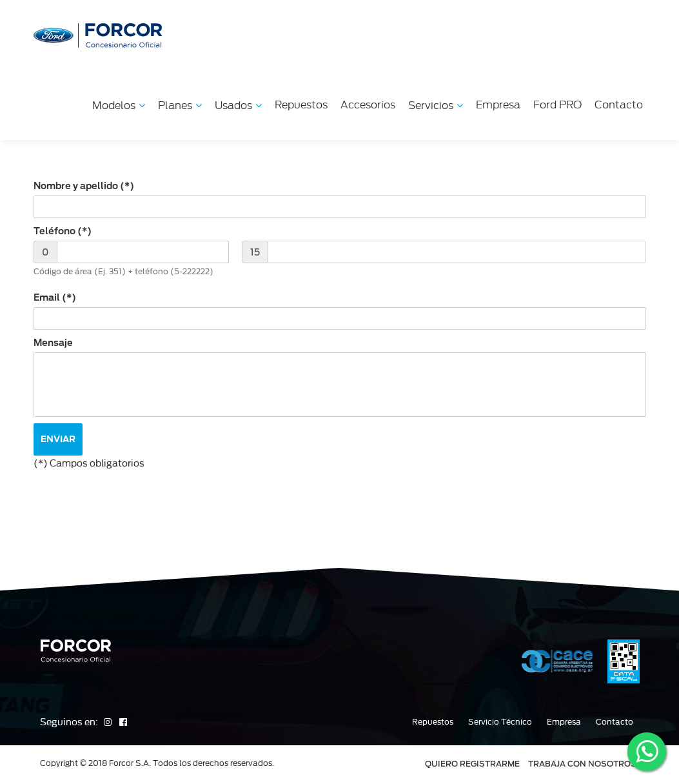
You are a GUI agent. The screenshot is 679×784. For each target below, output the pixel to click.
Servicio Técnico (500, 722)
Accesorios (368, 105)
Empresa (498, 105)
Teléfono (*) (63, 231)
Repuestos (301, 105)
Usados (238, 106)
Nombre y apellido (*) (84, 186)
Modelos (119, 106)
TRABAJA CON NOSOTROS (582, 764)
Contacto (619, 105)
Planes (180, 106)
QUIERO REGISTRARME (472, 764)
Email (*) (55, 297)
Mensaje (53, 343)
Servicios (436, 106)
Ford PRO (557, 105)
